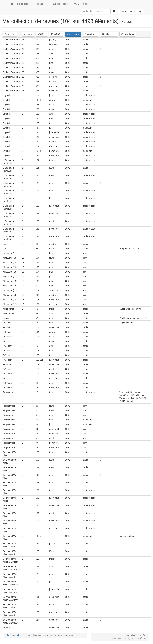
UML (76, 4)
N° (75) (42, 34)
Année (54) (73, 34)
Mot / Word (126, 11)
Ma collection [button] (25, 4)
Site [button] (86, 4)
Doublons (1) (109, 34)
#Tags (140, 11)
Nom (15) (10, 34)
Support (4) (91, 34)
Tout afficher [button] (128, 22)
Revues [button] (41, 4)
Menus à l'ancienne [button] (60, 4)
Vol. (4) (28, 34)
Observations (127, 34)
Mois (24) (56, 34)
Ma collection (18, 635)
